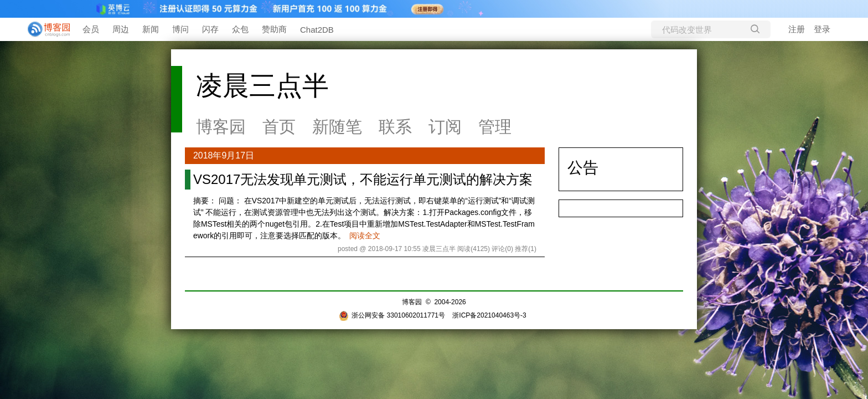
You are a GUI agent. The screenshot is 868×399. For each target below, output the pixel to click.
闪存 (210, 29)
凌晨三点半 (262, 86)
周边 (121, 29)
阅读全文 (365, 236)
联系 (395, 127)
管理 (495, 127)
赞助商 (274, 29)
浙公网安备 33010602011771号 (392, 315)
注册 (797, 29)
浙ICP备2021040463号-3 (489, 315)
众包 (240, 29)
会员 (91, 29)
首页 (279, 127)
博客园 (221, 127)
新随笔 (337, 127)
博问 (180, 29)
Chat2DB (317, 30)
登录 (822, 29)
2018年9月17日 (224, 155)
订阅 (445, 127)
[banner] (44, 29)
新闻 (151, 29)
